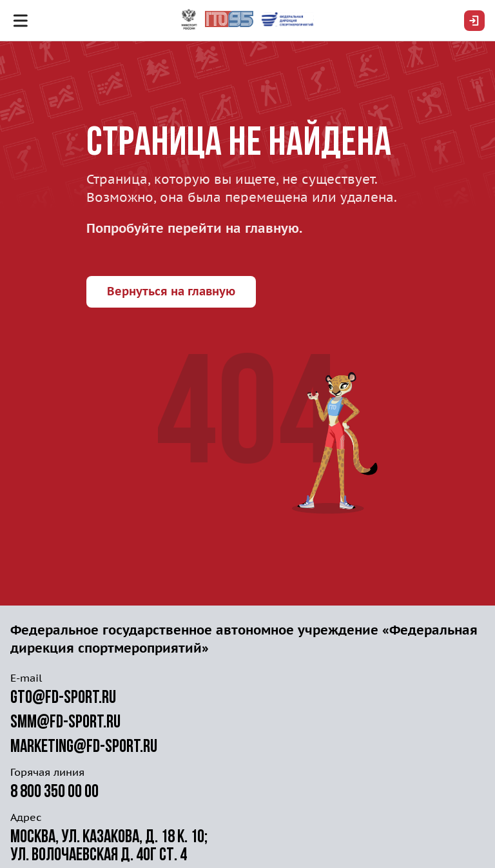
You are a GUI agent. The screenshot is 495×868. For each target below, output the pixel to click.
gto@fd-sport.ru (63, 698)
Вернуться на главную (171, 291)
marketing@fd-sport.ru (84, 747)
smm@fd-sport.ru (65, 723)
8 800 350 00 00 (54, 793)
